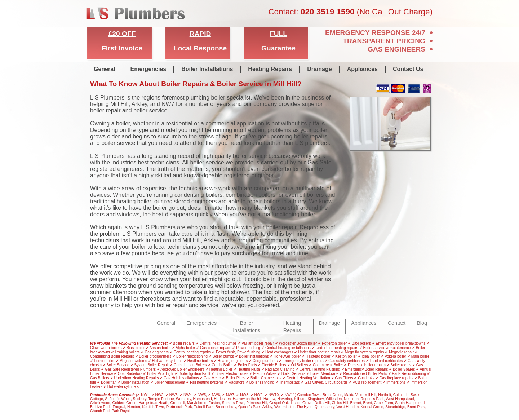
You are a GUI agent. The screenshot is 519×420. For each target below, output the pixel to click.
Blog (422, 323)
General (105, 69)
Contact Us (408, 69)
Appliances (362, 69)
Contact (397, 323)
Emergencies (148, 69)
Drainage (319, 69)
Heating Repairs (270, 69)
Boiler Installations (207, 69)
